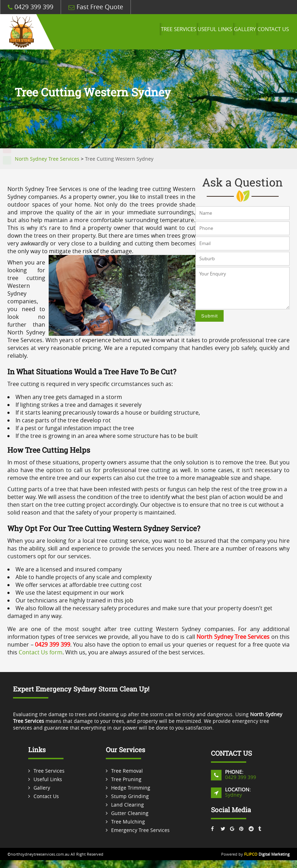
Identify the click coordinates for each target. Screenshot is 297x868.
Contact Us (271, 32)
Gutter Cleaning (130, 813)
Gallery (238, 32)
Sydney (234, 795)
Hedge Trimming (131, 788)
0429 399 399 (31, 7)
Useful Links (205, 32)
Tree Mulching (128, 822)
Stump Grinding (130, 796)
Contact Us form (41, 652)
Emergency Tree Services (140, 830)
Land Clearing (128, 805)
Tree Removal (127, 771)
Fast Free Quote (96, 7)
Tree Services (164, 32)
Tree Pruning (126, 779)
